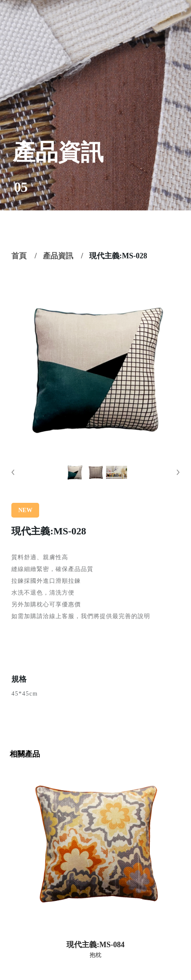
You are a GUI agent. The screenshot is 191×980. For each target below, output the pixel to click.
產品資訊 (58, 256)
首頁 (19, 256)
